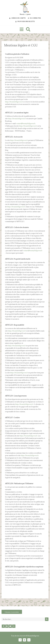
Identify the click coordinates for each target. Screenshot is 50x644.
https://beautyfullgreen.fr (14, 102)
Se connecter (34, 18)
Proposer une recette (25, 21)
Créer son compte (17, 18)
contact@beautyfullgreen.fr (26, 124)
